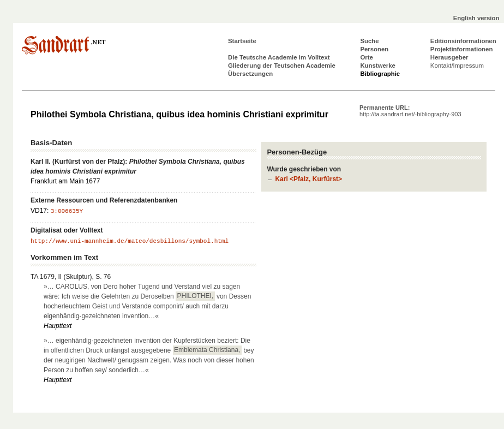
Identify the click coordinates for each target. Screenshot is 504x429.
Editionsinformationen (463, 41)
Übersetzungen (250, 74)
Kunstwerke (378, 65)
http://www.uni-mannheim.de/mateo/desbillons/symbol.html (130, 241)
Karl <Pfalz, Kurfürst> (308, 179)
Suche (369, 41)
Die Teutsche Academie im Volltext (279, 57)
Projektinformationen (462, 49)
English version (476, 18)
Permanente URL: (410, 111)
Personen (374, 49)
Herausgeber (449, 57)
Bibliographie (380, 74)
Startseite (242, 41)
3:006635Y (67, 211)
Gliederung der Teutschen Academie (282, 65)
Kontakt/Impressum (457, 65)
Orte (366, 57)
